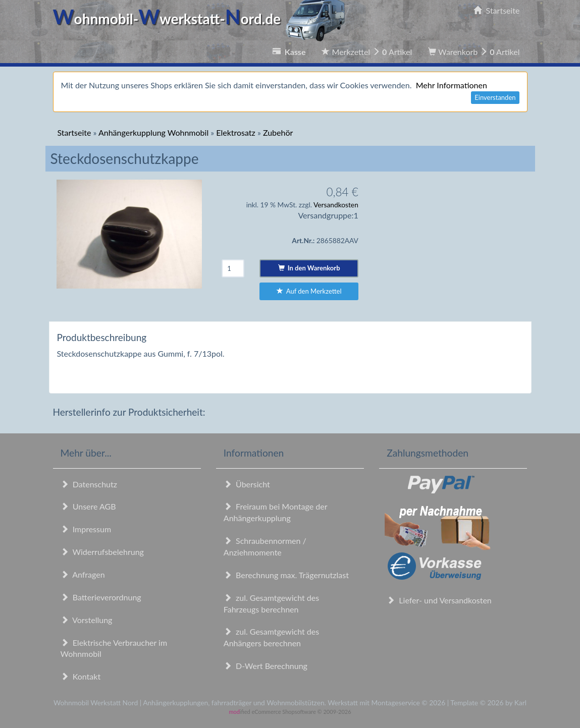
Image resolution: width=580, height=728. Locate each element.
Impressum (86, 529)
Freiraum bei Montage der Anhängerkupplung (275, 512)
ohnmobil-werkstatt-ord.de (202, 19)
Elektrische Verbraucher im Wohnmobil (114, 648)
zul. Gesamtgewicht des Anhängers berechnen (271, 637)
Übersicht (247, 484)
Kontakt (81, 676)
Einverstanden (495, 97)
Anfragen (83, 574)
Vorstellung (87, 620)
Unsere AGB (88, 506)
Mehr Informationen (452, 85)
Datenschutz (89, 484)
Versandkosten (336, 205)
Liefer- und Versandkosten (439, 600)
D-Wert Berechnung (266, 666)
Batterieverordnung (101, 597)
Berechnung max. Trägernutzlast (286, 575)
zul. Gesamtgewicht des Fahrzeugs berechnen (271, 603)
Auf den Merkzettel (309, 291)
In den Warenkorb (309, 268)
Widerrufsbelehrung (102, 552)
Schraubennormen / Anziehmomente (265, 546)
